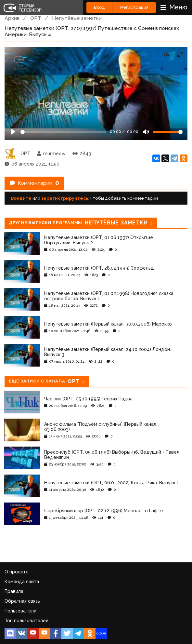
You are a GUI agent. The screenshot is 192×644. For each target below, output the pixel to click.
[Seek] (63, 132)
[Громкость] (168, 132)
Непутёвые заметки (77, 18)
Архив (12, 18)
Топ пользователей (26, 621)
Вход (99, 7)
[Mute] (146, 132)
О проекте (17, 572)
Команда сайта (22, 582)
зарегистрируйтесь (65, 198)
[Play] (13, 132)
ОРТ (36, 18)
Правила (14, 591)
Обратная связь (22, 601)
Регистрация (134, 7)
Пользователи (20, 611)
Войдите (21, 198)
